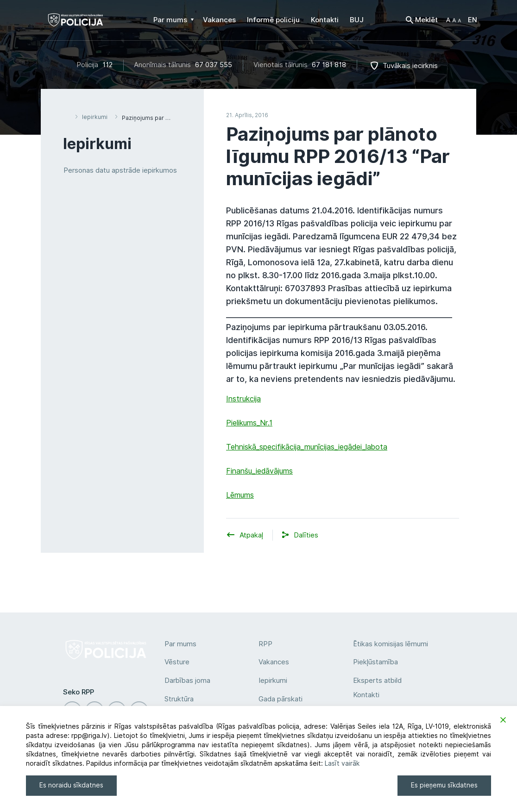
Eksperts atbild (377, 681)
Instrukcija (243, 399)
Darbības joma (187, 681)
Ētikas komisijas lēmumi (391, 644)
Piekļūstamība (375, 662)
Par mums (180, 644)
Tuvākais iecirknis (410, 66)
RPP (265, 644)
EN (473, 20)
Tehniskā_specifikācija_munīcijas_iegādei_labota (307, 447)
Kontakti (366, 695)
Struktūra (179, 699)
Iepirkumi (273, 681)
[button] (454, 20)
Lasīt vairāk (342, 763)
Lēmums (240, 495)
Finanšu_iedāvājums (259, 471)
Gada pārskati (281, 699)
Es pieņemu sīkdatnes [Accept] (444, 785)
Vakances (274, 662)
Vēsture (177, 662)
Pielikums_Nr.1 (249, 423)
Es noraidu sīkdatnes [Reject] (71, 785)
